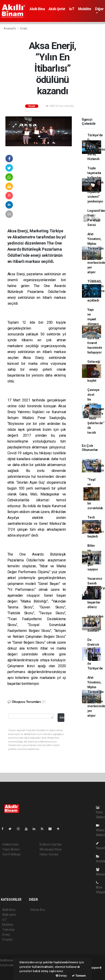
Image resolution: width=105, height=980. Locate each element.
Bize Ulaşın (100, 887)
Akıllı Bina (37, 9)
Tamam (79, 976)
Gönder (62, 717)
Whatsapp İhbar (50, 849)
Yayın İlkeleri (11, 849)
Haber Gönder (49, 854)
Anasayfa (10, 28)
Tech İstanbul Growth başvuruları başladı (96, 527)
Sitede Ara (38, 910)
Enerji (24, 28)
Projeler (8, 940)
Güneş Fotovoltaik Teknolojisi (96, 466)
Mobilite (85, 9)
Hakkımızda (10, 844)
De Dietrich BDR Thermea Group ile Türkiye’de (95, 654)
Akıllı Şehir (57, 9)
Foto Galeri (100, 812)
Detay (61, 976)
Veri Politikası (11, 854)
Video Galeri (100, 830)
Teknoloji (8, 930)
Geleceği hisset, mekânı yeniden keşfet (94, 371)
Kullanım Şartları (51, 844)
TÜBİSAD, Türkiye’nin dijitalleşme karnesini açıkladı (96, 291)
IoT (72, 9)
